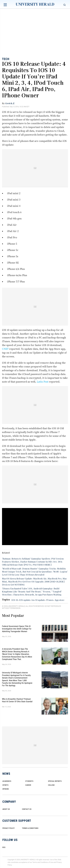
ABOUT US (6, 809)
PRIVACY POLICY (9, 828)
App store (59, 600)
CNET (6, 349)
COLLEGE (51, 785)
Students (29, 781)
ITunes (50, 600)
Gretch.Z (10, 103)
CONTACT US (27, 809)
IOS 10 (15, 600)
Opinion (6, 789)
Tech (6, 59)
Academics (7, 781)
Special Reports (55, 781)
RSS (4, 847)
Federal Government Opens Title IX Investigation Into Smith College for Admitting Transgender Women (17, 629)
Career (28, 785)
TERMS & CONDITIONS (30, 828)
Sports (5, 785)
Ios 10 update (38, 600)
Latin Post (43, 382)
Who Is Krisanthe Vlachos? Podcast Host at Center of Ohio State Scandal (17, 700)
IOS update (25, 600)
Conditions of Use (47, 862)
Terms (35, 862)
